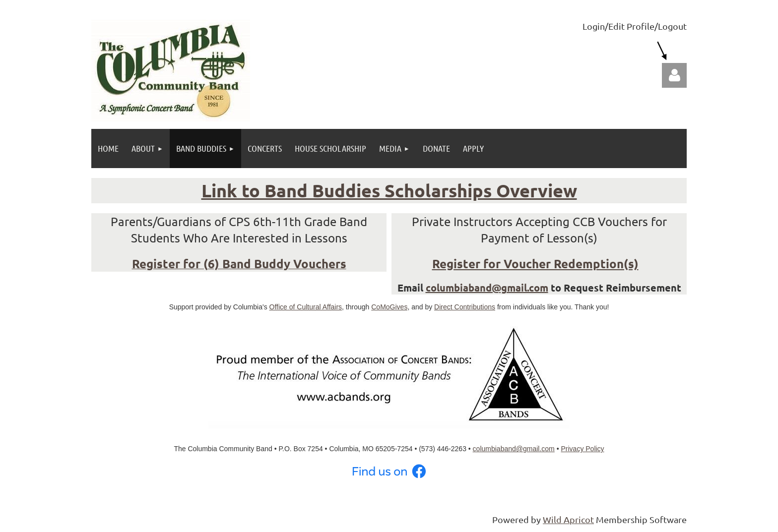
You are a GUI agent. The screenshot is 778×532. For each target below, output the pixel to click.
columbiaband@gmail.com (487, 288)
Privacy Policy (582, 449)
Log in (674, 75)
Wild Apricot (568, 519)
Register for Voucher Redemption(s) (535, 264)
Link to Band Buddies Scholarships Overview (389, 190)
